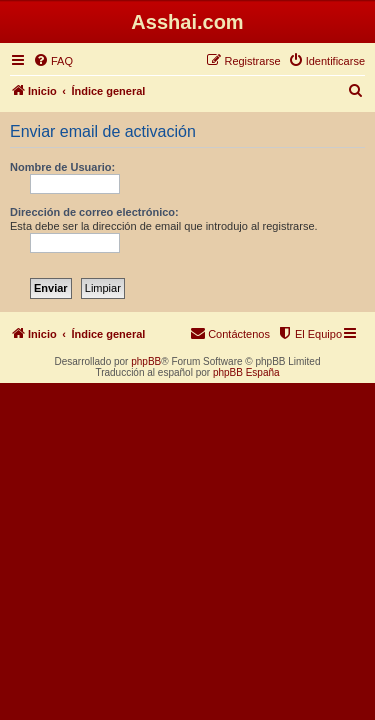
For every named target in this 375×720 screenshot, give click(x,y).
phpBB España (246, 372)
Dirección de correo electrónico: (94, 212)
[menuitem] (53, 61)
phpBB (146, 361)
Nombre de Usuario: (62, 167)
